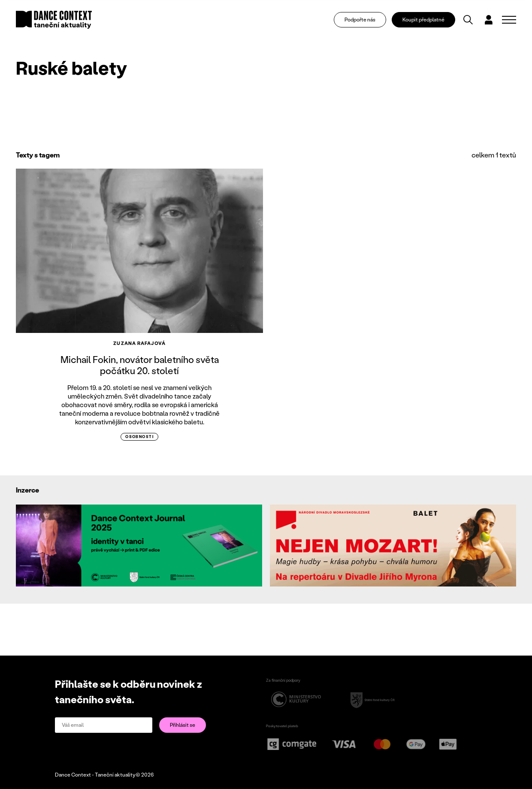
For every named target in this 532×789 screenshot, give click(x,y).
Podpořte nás (360, 20)
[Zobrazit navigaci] (509, 20)
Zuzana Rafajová (139, 343)
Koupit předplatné (423, 20)
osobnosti (139, 437)
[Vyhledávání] (468, 20)
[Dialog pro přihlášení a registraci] (489, 20)
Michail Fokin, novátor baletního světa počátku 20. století (140, 365)
